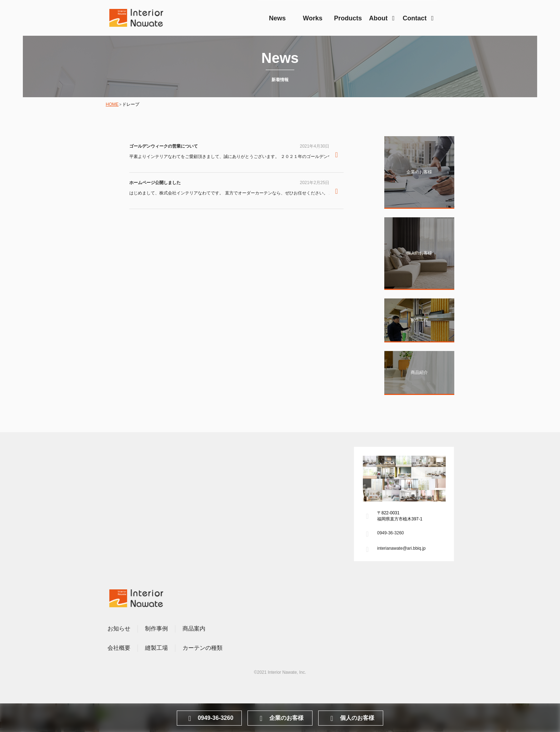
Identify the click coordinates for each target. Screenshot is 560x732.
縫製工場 (156, 648)
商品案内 (194, 629)
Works (313, 18)
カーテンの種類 (202, 648)
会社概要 (119, 648)
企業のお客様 (280, 718)
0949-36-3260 (391, 533)
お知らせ (119, 629)
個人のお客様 (351, 718)
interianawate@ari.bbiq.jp (401, 548)
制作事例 (156, 629)
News (277, 18)
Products (348, 18)
